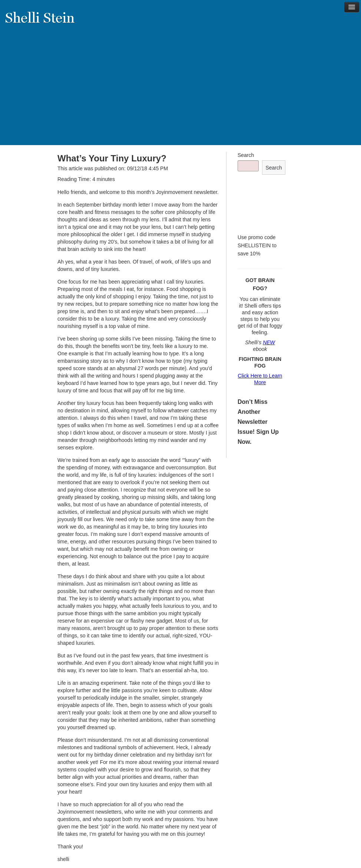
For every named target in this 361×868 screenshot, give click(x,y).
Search (246, 155)
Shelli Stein (44, 22)
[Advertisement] (180, 93)
